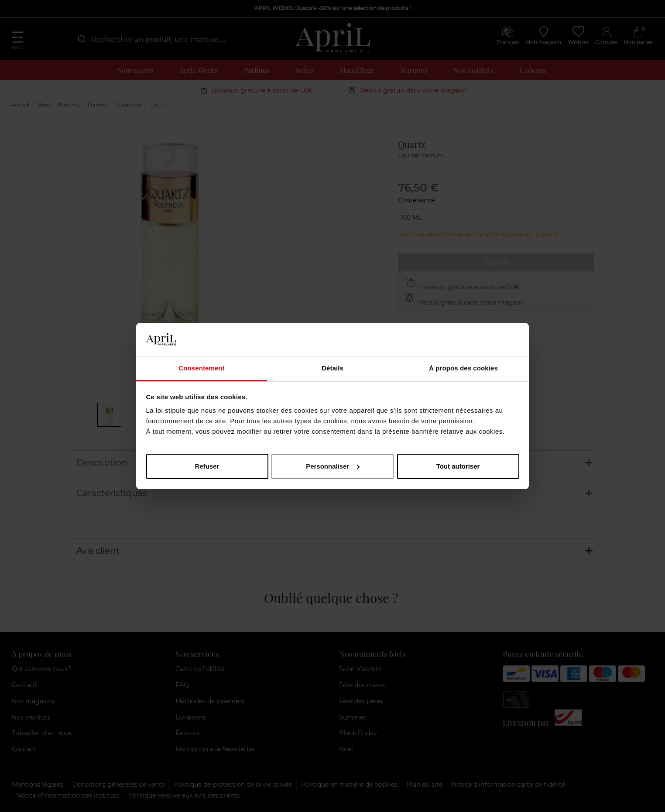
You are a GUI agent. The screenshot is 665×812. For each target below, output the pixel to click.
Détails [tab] (332, 368)
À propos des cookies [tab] (463, 368)
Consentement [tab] (201, 368)
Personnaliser (333, 466)
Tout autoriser (458, 466)
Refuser (207, 466)
